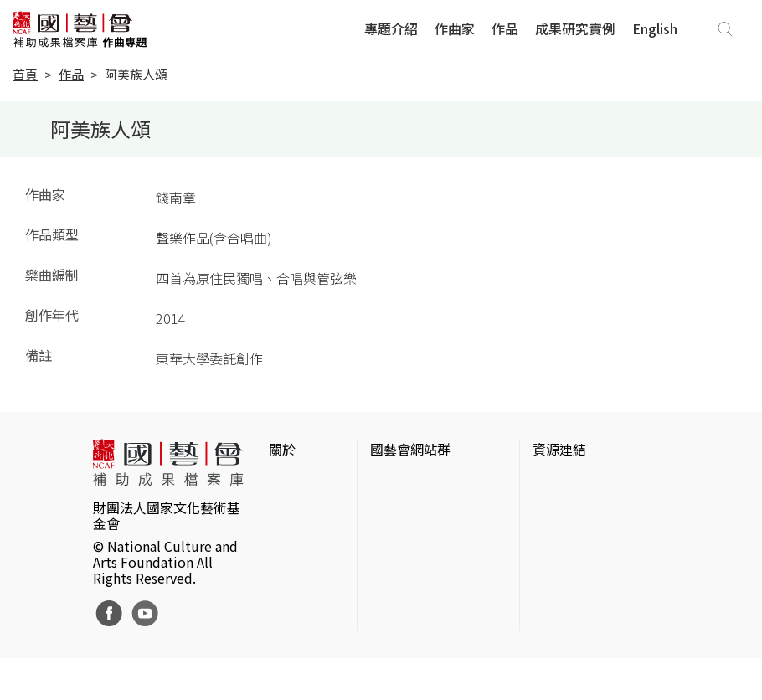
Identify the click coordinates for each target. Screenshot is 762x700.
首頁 (25, 74)
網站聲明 (296, 509)
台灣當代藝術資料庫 (593, 482)
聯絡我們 (296, 536)
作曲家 (455, 28)
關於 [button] (282, 449)
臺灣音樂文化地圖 (586, 563)
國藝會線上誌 (410, 529)
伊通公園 (559, 509)
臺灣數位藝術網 (579, 536)
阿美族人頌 (136, 74)
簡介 (282, 482)
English (655, 28)
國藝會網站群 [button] (410, 449)
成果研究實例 (575, 28)
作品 (505, 28)
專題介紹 (391, 28)
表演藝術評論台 (417, 556)
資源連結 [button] (559, 449)
